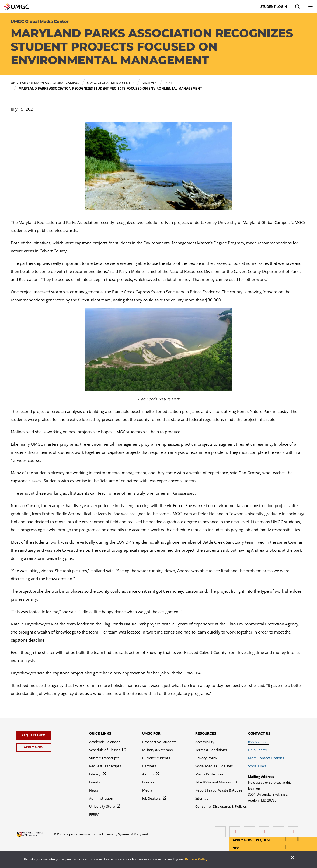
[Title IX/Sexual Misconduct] (216, 782)
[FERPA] (94, 814)
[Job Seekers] (154, 798)
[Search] (298, 7)
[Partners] (149, 766)
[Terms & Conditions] (211, 750)
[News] (94, 790)
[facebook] (222, 830)
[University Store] (105, 806)
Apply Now (243, 840)
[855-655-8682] (259, 742)
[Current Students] (156, 758)
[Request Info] (34, 735)
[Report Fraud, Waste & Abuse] (219, 790)
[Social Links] (257, 766)
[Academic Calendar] (104, 742)
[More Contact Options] (266, 758)
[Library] (98, 774)
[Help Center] (258, 750)
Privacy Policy (196, 859)
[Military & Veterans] (157, 750)
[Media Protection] (209, 774)
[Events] (95, 782)
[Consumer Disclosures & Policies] (221, 806)
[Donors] (148, 782)
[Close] (292, 858)
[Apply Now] (34, 748)
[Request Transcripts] (105, 766)
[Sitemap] (202, 798)
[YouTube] (294, 830)
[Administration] (101, 798)
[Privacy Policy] (206, 758)
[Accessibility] (205, 742)
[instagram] (251, 830)
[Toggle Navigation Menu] (311, 7)
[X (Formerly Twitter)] (265, 830)
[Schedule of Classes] (108, 750)
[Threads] (280, 830)
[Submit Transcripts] (104, 758)
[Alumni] (151, 774)
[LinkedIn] (236, 830)
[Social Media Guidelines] (214, 766)
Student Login (274, 7)
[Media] (147, 790)
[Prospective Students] (159, 742)
